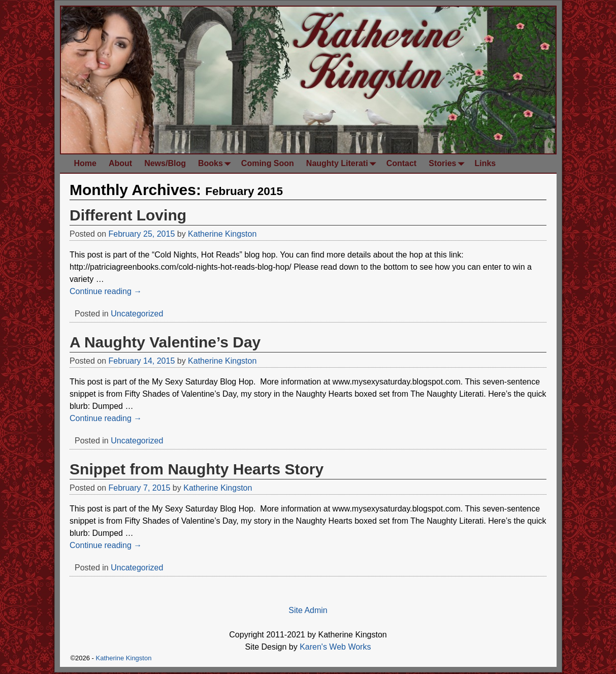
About (120, 163)
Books (217, 163)
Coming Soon (268, 163)
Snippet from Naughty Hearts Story (197, 469)
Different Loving (128, 215)
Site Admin (308, 610)
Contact (402, 163)
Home (85, 163)
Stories (448, 163)
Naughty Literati (343, 163)
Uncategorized (137, 314)
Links (485, 163)
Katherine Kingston (124, 658)
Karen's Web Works (335, 647)
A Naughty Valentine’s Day (165, 342)
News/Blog (165, 163)
